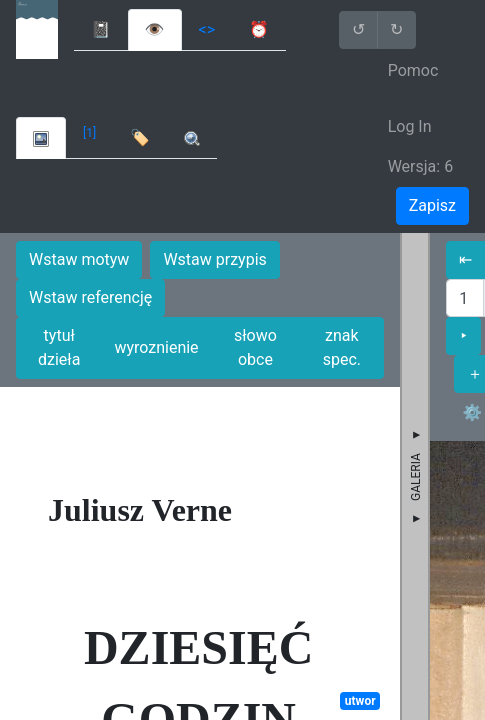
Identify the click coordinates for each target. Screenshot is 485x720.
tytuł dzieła (59, 347)
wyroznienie (156, 347)
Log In (410, 126)
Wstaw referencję (90, 297)
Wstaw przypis (214, 259)
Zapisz (432, 205)
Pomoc (413, 70)
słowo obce (255, 347)
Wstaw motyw (79, 259)
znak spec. (342, 347)
